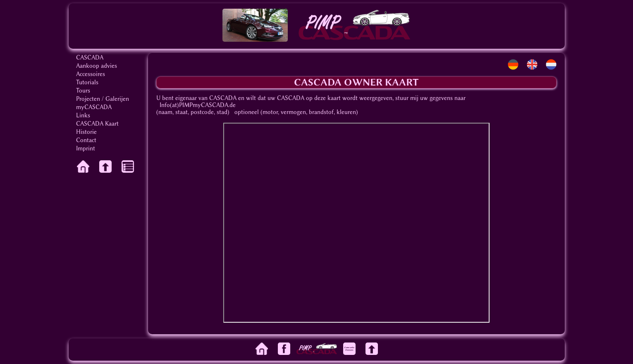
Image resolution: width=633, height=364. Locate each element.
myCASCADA (94, 107)
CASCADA (90, 58)
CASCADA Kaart (97, 124)
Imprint (86, 149)
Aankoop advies (97, 66)
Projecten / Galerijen (103, 99)
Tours (83, 91)
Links (83, 115)
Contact (86, 140)
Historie (86, 132)
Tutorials (87, 82)
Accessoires (91, 74)
